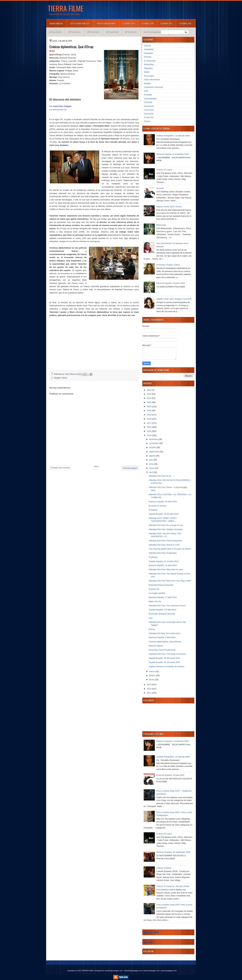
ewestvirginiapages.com (133, 971)
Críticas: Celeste (164, 868)
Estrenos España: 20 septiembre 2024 (173, 852)
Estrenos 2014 (74, 32)
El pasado (153, 557)
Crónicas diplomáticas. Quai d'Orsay (165, 642)
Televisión (148, 68)
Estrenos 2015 (55, 32)
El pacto (160, 188)
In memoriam (150, 61)
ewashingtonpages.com (114, 971)
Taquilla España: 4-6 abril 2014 (162, 610)
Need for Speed (156, 646)
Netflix (147, 72)
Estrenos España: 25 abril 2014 (163, 502)
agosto (153, 456)
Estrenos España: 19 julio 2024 (170, 775)
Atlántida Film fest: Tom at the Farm (164, 633)
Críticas (64, 378)
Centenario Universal (153, 87)
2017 (149, 423)
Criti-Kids (148, 102)
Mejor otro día (155, 601)
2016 (149, 427)
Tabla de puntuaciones (106, 24)
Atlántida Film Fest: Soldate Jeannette (166, 529)
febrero (153, 675)
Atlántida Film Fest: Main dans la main (166, 569)
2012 (149, 689)
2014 (149, 435)
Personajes (149, 76)
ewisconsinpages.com (152, 971)
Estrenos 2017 (166, 24)
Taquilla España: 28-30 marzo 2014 (164, 658)
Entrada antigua (130, 468)
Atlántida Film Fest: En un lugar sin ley (166, 525)
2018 (149, 419)
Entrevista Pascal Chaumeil (161, 585)
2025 (149, 390)
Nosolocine (149, 106)
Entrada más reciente (60, 468)
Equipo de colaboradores (154, 32)
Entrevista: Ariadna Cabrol (168, 265)
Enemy (152, 629)
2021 (149, 406)
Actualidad (149, 49)
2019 (149, 415)
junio (152, 464)
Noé (150, 618)
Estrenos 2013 (93, 32)
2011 (149, 693)
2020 (149, 411)
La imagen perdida (157, 593)
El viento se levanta (157, 506)
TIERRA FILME (66, 8)
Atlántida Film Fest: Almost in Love (164, 545)
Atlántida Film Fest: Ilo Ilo (160, 476)
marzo (152, 671)
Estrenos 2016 (185, 24)
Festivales (149, 53)
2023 (149, 398)
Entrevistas (149, 64)
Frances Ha (154, 589)
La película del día (58, 110)
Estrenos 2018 (147, 24)
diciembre (154, 439)
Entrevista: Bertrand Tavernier (162, 614)
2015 (149, 431)
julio (151, 460)
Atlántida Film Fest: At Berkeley (163, 553)
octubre (153, 447)
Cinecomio (149, 114)
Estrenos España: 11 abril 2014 (163, 597)
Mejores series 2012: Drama (169, 207)
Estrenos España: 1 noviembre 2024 (173, 154)
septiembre (154, 452)
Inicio (96, 466)
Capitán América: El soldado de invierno (166, 666)
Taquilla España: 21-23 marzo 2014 (164, 662)
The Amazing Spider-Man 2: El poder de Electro (170, 549)
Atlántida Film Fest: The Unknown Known (167, 606)
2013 (149, 684)
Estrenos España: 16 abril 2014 (163, 565)
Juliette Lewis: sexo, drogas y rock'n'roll (174, 299)
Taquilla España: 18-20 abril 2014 (164, 514)
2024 (149, 394)
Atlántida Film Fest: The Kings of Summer (167, 654)
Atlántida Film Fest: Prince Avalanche (165, 541)
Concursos (149, 110)
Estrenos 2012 (112, 32)
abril (151, 472)
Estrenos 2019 (129, 24)
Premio (147, 121)
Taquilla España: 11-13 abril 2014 (164, 561)
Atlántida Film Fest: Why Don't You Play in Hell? (170, 581)
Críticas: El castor (164, 170)
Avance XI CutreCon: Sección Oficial (173, 886)
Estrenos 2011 (131, 32)
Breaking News (151, 932)
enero (152, 680)
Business (148, 942)
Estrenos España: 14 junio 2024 (171, 283)
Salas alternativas (152, 80)
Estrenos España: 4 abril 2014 (162, 637)
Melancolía (161, 225)
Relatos (147, 83)
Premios (148, 57)
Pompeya (153, 510)
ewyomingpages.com (169, 971)
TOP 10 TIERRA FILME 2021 (80, 24)
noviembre (154, 443)
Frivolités (148, 95)
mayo (152, 468)
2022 (149, 402)
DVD (146, 91)
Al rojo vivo (149, 117)
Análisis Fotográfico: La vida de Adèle (173, 136)
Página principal (56, 24)
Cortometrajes (150, 99)
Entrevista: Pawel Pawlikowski (162, 650)
